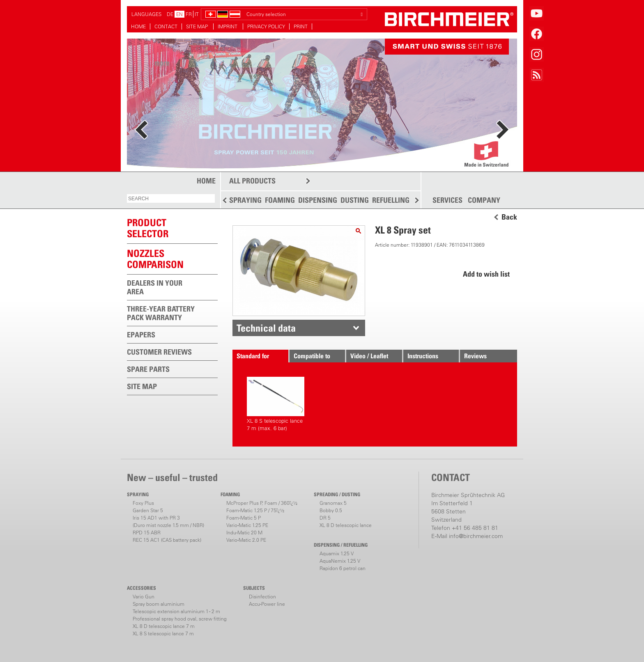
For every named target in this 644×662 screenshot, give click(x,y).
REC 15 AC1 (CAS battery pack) (167, 540)
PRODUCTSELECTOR (148, 228)
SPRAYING (245, 200)
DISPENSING (318, 200)
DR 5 (325, 518)
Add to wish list (486, 274)
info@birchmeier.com (476, 536)
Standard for (253, 356)
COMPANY (484, 200)
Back (509, 217)
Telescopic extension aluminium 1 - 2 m (176, 611)
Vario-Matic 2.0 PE (246, 540)
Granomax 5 (333, 503)
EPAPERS (141, 335)
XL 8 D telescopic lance (346, 525)
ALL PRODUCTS (252, 181)
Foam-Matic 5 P (244, 518)
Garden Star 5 (148, 510)
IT (197, 14)
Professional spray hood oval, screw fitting (180, 619)
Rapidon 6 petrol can (343, 568)
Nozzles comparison (155, 259)
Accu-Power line (267, 604)
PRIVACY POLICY (266, 26)
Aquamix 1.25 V (337, 553)
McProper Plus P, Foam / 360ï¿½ (262, 503)
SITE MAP (198, 26)
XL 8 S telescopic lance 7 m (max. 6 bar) (276, 404)
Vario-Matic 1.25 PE (247, 525)
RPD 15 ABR (147, 533)
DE (170, 14)
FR (189, 14)
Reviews (475, 356)
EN (179, 14)
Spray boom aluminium (159, 604)
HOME (138, 26)
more (162, 63)
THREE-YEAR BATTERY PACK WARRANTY (161, 313)
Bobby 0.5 (331, 510)
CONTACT (166, 26)
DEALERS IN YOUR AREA (155, 287)
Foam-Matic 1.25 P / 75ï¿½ (255, 510)
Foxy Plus (143, 503)
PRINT (301, 26)
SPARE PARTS (148, 369)
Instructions (423, 356)
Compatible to (312, 356)
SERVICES (447, 200)
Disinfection (262, 597)
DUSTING (355, 200)
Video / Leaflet (369, 356)
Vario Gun (144, 597)
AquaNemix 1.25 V (340, 561)
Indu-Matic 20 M (244, 533)
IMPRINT (228, 26)
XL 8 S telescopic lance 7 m (163, 633)
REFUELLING (391, 200)
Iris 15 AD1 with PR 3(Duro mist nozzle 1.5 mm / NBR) (168, 521)
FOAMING (280, 200)
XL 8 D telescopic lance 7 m (164, 626)
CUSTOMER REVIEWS (159, 352)
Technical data (266, 328)
